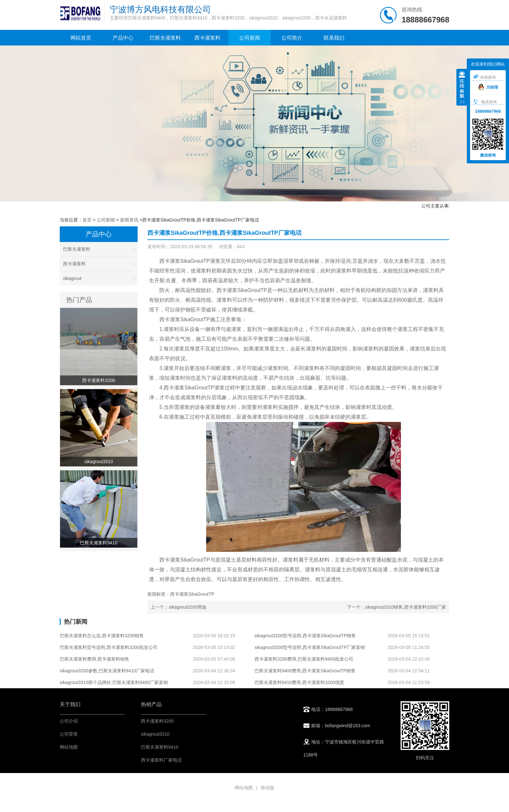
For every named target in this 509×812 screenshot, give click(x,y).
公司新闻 (250, 38)
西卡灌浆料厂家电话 (161, 760)
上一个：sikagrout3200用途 (179, 607)
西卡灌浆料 (207, 38)
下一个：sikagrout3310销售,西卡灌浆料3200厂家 (397, 607)
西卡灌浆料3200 (157, 721)
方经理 (488, 87)
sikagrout (99, 279)
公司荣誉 (69, 734)
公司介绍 (69, 721)
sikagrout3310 (155, 734)
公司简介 (292, 38)
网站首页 (81, 38)
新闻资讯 (129, 220)
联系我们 (334, 38)
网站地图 (69, 747)
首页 (87, 220)
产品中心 (123, 38)
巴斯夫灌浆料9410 (160, 747)
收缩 (462, 88)
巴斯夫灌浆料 (165, 38)
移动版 (267, 788)
